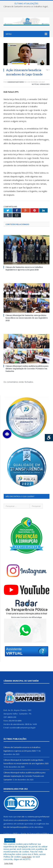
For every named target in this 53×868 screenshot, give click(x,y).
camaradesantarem (15, 82)
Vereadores (45, 84)
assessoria (23, 820)
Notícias (35, 84)
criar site (21, 817)
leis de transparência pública (16, 827)
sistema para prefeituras (38, 817)
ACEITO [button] (10, 840)
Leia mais (27, 857)
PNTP (15, 834)
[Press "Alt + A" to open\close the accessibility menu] (49, 438)
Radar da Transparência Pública (35, 834)
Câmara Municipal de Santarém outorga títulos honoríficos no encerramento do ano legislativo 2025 (27, 318)
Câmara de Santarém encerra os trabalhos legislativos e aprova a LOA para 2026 (27, 7)
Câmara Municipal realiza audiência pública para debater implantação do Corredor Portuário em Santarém (27, 369)
